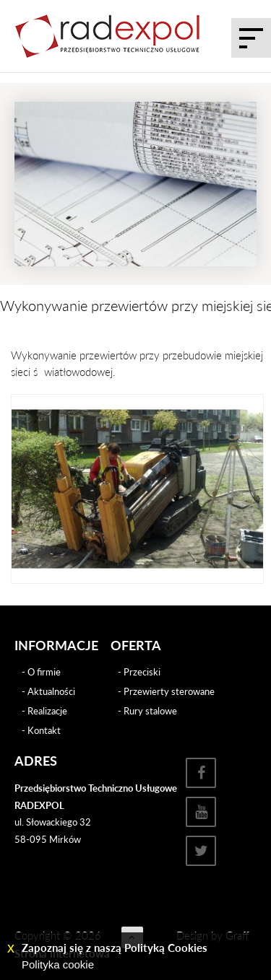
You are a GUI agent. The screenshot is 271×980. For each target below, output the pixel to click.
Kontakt (44, 730)
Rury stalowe (150, 711)
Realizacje (47, 711)
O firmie (44, 672)
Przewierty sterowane (169, 691)
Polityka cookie (58, 964)
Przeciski (142, 672)
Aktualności (51, 691)
